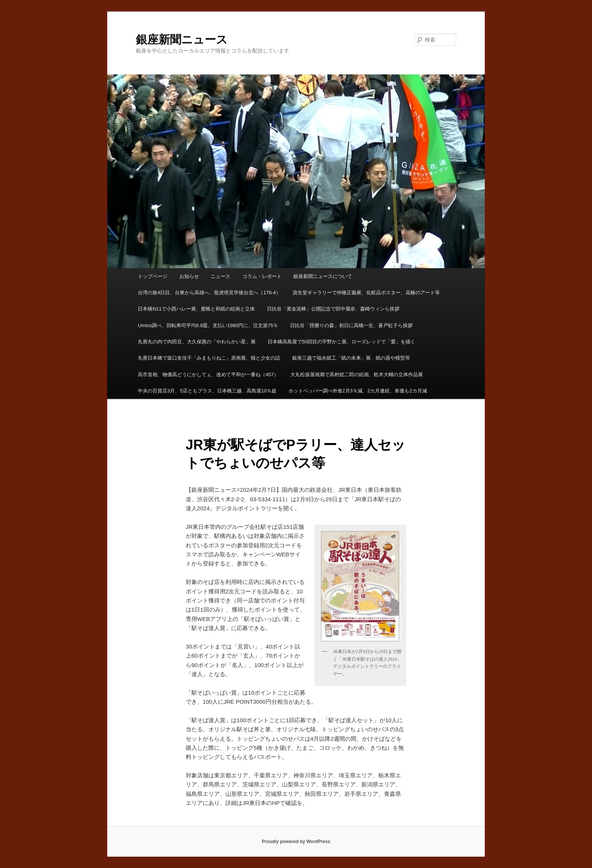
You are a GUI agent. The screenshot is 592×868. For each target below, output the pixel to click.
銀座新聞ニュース (182, 39)
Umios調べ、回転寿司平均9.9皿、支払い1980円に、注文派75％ (208, 325)
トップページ (153, 276)
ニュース (220, 276)
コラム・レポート (262, 276)
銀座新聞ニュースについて (323, 276)
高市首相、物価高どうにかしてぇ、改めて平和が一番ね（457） (208, 375)
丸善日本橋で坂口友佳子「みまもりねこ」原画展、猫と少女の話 (209, 358)
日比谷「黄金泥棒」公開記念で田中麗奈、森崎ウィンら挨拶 (333, 309)
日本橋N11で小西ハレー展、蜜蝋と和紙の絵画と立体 (196, 309)
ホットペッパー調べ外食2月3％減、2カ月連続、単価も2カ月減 (358, 391)
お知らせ (189, 276)
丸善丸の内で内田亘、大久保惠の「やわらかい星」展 (197, 342)
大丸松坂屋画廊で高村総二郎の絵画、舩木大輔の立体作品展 (357, 375)
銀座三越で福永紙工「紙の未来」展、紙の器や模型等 (351, 358)
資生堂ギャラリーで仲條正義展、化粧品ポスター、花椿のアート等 (366, 293)
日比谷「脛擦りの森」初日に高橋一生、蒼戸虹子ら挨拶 (351, 325)
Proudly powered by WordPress (296, 842)
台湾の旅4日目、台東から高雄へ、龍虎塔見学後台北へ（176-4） (209, 293)
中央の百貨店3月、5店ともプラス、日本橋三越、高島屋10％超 (207, 391)
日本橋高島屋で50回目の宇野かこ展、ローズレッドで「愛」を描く (341, 342)
